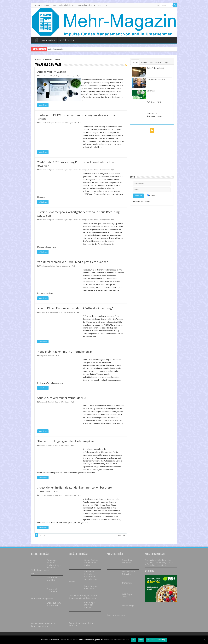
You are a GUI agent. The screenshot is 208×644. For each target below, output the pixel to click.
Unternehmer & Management (65, 126)
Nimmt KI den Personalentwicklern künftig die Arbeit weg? (75, 311)
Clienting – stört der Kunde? (90, 608)
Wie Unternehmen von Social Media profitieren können (73, 265)
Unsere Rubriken (48, 40)
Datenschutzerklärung (87, 5)
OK (133, 640)
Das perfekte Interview (156, 80)
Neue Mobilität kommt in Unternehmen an (65, 355)
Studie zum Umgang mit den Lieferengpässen (67, 444)
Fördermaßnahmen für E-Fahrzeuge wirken (44, 628)
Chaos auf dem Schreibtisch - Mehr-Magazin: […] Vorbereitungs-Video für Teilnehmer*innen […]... (159, 566)
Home (47, 5)
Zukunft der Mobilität (56, 49)
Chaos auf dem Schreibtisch (54, 607)
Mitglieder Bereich (66, 40)
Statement (151, 91)
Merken (151, 196)
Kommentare (156, 62)
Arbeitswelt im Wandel (52, 72)
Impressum (102, 5)
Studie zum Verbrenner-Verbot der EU (62, 401)
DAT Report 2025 (154, 102)
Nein (141, 640)
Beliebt (144, 62)
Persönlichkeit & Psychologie (49, 76)
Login (54, 5)
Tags (166, 62)
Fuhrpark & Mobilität (47, 359)
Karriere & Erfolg (45, 173)
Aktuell (135, 62)
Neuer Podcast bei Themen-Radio (91, 566)
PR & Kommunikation (47, 269)
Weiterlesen (43, 108)
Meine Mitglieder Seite (67, 5)
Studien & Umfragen (68, 76)
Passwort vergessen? (142, 201)
